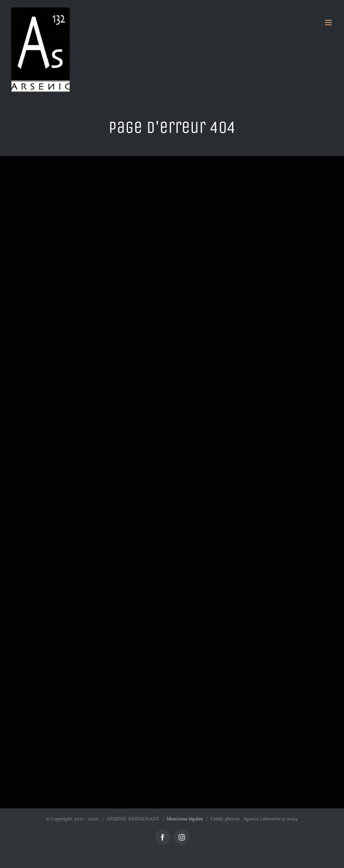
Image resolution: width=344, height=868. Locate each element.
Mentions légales (185, 819)
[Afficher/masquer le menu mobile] (329, 23)
